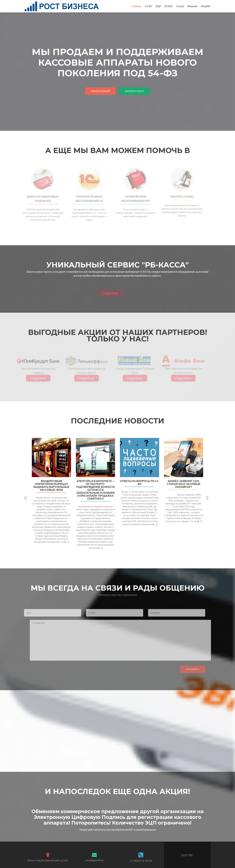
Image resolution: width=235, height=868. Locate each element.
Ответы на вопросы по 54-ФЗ (140, 482)
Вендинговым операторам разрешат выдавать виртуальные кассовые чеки (51, 485)
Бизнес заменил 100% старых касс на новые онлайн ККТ (184, 484)
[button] (26, 498)
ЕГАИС (169, 6)
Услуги (180, 6)
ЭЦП (158, 6)
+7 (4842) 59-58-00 (141, 861)
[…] (67, 542)
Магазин (192, 6)
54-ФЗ (149, 6)
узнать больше (101, 91)
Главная (137, 6)
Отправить (186, 669)
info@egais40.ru (94, 860)
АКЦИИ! (206, 6)
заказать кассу (134, 91)
